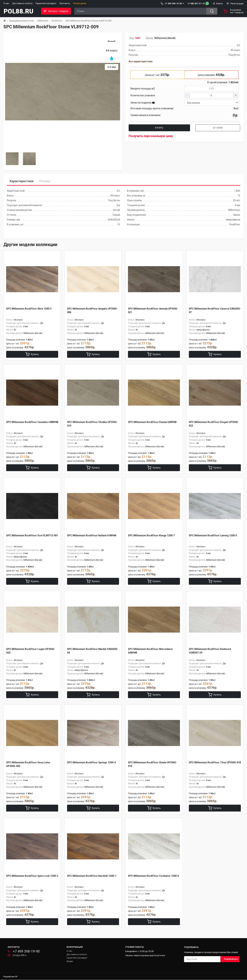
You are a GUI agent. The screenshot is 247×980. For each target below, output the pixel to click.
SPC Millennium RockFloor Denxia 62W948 (152, 422)
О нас (6, 3)
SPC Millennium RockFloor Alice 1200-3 (29, 309)
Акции (70, 961)
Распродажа (80, 3)
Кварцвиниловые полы (22, 21)
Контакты (65, 3)
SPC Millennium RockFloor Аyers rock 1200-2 (32, 876)
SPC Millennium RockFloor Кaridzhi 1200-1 (92, 876)
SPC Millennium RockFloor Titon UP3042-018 (215, 763)
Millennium (43, 21)
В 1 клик (218, 128)
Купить (159, 128)
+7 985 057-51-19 (196, 4)
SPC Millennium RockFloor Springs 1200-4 (91, 763)
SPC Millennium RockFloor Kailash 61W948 (92, 536)
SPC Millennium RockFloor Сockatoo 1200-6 (153, 876)
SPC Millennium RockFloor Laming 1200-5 (213, 536)
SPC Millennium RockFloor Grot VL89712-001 (32, 536)
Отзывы (45, 181)
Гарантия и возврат (46, 3)
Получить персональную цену (151, 136)
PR (16, 977)
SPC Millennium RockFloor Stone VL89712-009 (89, 21)
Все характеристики (141, 61)
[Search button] (212, 11)
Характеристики (21, 181)
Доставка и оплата (22, 3)
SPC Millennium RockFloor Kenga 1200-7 (151, 536)
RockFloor (57, 21)
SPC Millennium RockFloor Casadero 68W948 (32, 422)
